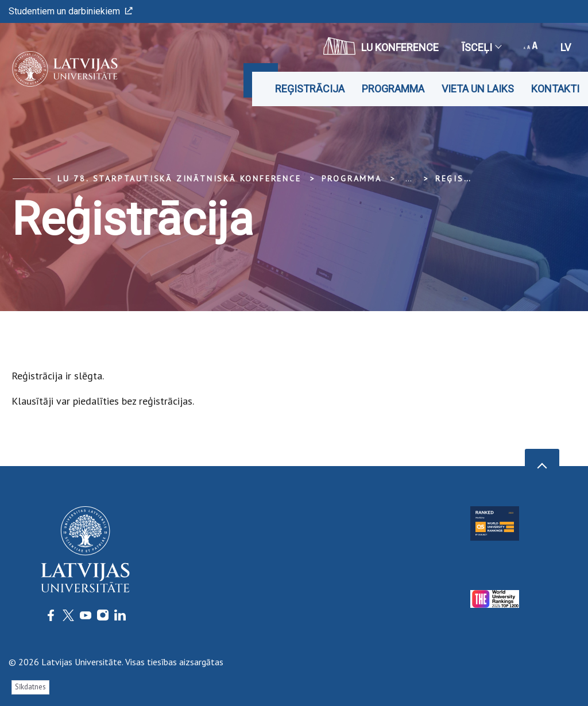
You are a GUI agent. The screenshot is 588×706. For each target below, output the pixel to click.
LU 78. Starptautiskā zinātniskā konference (179, 179)
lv (566, 47)
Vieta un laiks (478, 89)
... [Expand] (409, 179)
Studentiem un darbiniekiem (71, 11)
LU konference (381, 46)
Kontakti (555, 89)
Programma (393, 89)
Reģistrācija (310, 89)
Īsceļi (481, 47)
